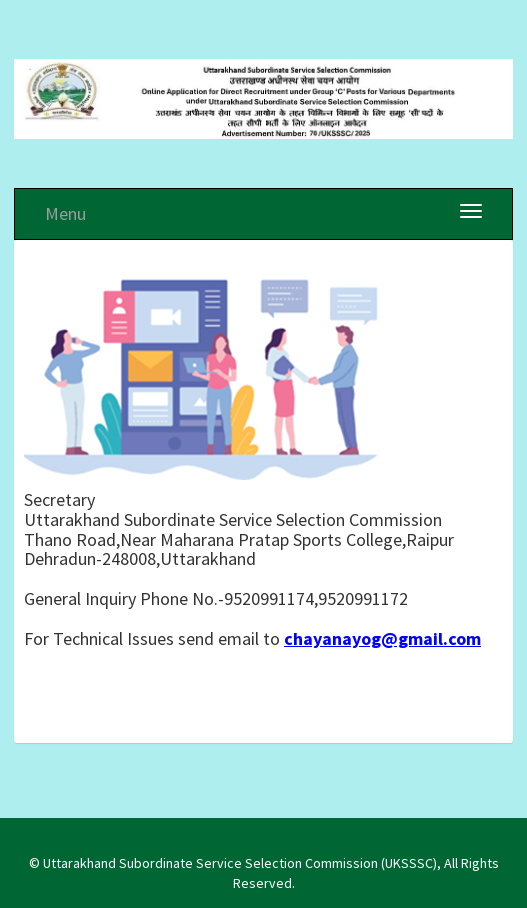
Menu (65, 213)
